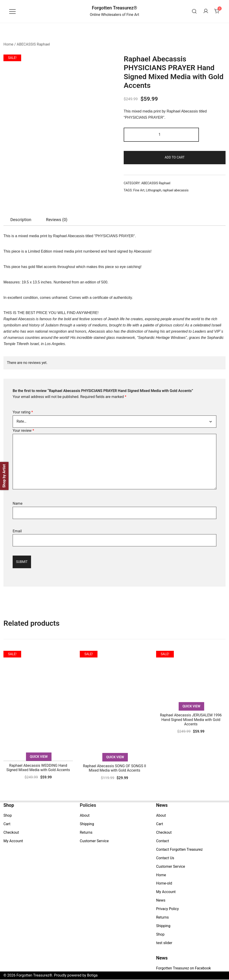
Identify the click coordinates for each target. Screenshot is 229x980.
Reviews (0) (57, 220)
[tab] (21, 220)
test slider (164, 943)
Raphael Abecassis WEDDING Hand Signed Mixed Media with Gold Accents (38, 768)
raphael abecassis (176, 190)
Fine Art (139, 190)
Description (21, 220)
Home (8, 44)
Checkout (11, 833)
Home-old (164, 884)
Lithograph (153, 190)
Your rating (23, 412)
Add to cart (175, 157)
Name (18, 503)
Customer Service (94, 841)
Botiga (92, 976)
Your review (23, 431)
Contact (163, 841)
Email (17, 531)
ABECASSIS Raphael (33, 44)
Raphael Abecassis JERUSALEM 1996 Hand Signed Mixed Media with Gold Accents (191, 720)
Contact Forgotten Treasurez (179, 850)
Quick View (39, 757)
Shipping (87, 824)
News (161, 901)
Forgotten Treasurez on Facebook (183, 969)
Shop (8, 816)
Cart (7, 824)
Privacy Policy (167, 909)
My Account (13, 841)
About (85, 816)
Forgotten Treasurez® (115, 8)
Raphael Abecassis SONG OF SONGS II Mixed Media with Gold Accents (115, 769)
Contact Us (165, 858)
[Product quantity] (161, 135)
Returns (86, 833)
